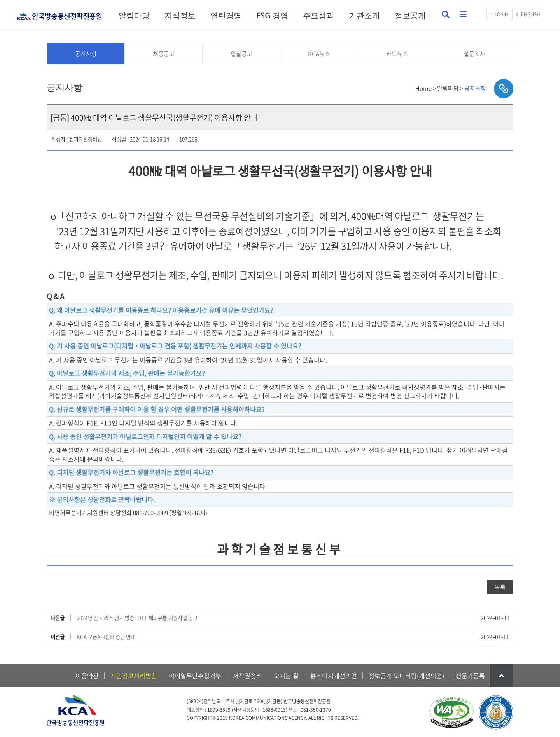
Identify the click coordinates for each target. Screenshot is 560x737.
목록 (500, 587)
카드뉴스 (397, 54)
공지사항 (86, 54)
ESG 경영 (272, 15)
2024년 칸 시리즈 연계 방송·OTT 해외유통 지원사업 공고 (137, 618)
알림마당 (134, 15)
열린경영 (226, 15)
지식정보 (180, 15)
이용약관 (87, 676)
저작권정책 (248, 676)
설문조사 (474, 54)
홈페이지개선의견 (334, 676)
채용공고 (164, 54)
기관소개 (364, 15)
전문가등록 (470, 676)
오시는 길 (286, 676)
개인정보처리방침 (134, 676)
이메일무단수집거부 (195, 676)
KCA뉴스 (319, 54)
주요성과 (318, 15)
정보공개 (410, 15)
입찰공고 (241, 54)
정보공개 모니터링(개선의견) (406, 676)
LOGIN (499, 14)
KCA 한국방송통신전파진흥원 (59, 13)
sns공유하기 (504, 89)
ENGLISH (528, 14)
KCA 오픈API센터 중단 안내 (106, 637)
